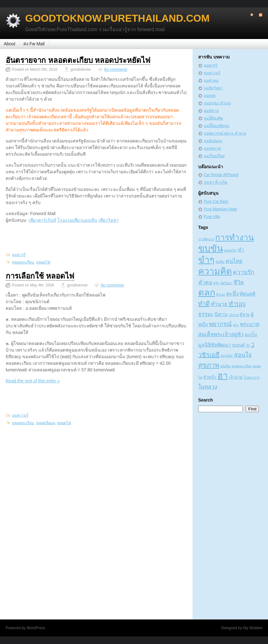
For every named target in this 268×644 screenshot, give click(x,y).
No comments (116, 69)
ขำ (241, 250)
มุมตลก (210, 96)
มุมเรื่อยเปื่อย (214, 156)
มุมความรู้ (20, 415)
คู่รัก (216, 283)
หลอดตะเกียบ (23, 262)
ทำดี (204, 304)
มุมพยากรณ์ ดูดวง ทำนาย (225, 133)
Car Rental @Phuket (221, 175)
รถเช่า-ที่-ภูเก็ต (216, 182)
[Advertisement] (96, 237)
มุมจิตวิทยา (213, 88)
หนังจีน (225, 366)
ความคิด (215, 271)
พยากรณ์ (220, 324)
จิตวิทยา (226, 283)
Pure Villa (212, 217)
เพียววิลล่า (109, 220)
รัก (248, 345)
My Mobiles (253, 628)
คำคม (205, 282)
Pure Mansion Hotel (220, 209)
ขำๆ (206, 260)
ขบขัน (211, 248)
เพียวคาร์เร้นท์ (42, 220)
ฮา (223, 375)
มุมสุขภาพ (212, 148)
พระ (236, 325)
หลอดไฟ (43, 262)
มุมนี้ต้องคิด (213, 118)
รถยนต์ (238, 345)
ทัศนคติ (247, 294)
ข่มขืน (220, 262)
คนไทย (234, 261)
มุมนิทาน (211, 111)
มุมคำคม (211, 80)
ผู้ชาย (245, 315)
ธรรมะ (206, 314)
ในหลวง (208, 387)
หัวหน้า (210, 377)
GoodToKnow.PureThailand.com (117, 18)
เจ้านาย (236, 377)
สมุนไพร (227, 356)
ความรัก (243, 272)
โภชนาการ (251, 377)
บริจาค (234, 315)
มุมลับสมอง (213, 141)
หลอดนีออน (46, 423)
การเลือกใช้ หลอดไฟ (40, 276)
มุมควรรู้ (19, 255)
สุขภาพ (209, 365)
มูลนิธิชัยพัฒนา (215, 345)
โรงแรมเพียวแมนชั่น (77, 220)
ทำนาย (219, 304)
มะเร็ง (251, 334)
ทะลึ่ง (232, 294)
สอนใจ (243, 355)
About (10, 44)
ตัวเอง (221, 294)
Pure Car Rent (216, 202)
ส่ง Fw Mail (34, 44)
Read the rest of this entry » (33, 381)
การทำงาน (234, 237)
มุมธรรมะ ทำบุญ (217, 103)
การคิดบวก (206, 239)
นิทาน (221, 314)
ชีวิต (239, 282)
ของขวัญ (230, 250)
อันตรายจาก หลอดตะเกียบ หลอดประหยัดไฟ (78, 60)
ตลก (207, 292)
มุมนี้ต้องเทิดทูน (217, 126)
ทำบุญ (237, 304)
